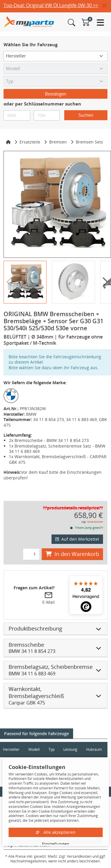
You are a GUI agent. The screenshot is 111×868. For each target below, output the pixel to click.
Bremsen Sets (89, 142)
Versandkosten (95, 522)
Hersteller (11, 749)
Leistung (70, 749)
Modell (34, 749)
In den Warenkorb (72, 554)
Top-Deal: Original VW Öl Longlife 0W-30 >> (51, 5)
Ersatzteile (30, 142)
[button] (107, 6)
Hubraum (94, 749)
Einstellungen (56, 844)
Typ (52, 749)
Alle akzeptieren (56, 832)
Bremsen (58, 142)
